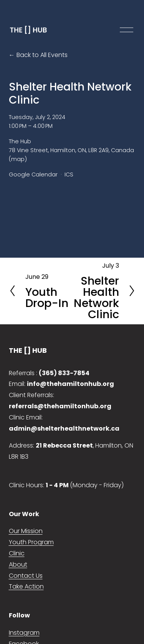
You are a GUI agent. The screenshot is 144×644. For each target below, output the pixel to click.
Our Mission (26, 531)
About (18, 564)
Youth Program (31, 542)
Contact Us (26, 576)
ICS (69, 174)
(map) (18, 159)
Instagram (24, 633)
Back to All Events (42, 55)
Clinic (17, 553)
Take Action (26, 586)
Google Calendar (33, 174)
